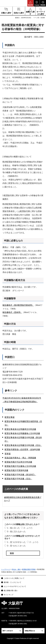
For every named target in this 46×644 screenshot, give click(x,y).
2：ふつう (28, 528)
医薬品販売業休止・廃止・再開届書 (20, 458)
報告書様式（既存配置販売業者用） (18, 305)
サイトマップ (8, 595)
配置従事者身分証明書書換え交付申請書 (22, 433)
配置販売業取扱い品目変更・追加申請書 (22, 450)
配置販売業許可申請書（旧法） (18, 479)
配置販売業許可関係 (29, 569)
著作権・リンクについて (12, 582)
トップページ (6, 569)
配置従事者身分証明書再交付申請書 (20, 429)
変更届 (8, 454)
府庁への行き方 (8, 631)
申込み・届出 (16, 569)
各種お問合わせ (30, 631)
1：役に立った (13, 528)
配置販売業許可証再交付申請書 (18, 462)
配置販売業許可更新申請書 (16, 470)
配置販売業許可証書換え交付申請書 (20, 466)
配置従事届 (10, 417)
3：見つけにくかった (16, 546)
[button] (30, 3)
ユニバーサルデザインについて (15, 586)
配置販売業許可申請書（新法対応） (20, 475)
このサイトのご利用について (14, 578)
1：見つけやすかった (16, 542)
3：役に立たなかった (16, 532)
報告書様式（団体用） (12, 312)
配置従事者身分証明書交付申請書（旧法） (23, 445)
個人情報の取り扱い (11, 591)
